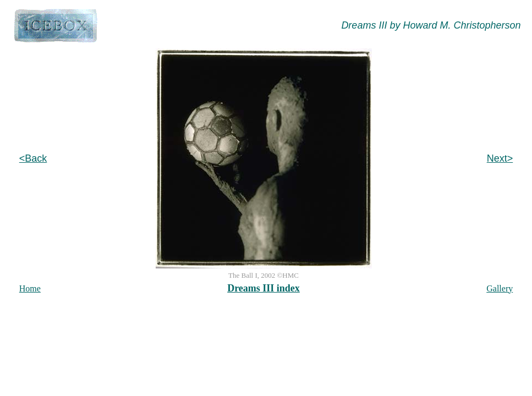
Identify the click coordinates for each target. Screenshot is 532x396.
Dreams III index (264, 288)
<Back (33, 158)
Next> (500, 158)
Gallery (500, 288)
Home (30, 288)
